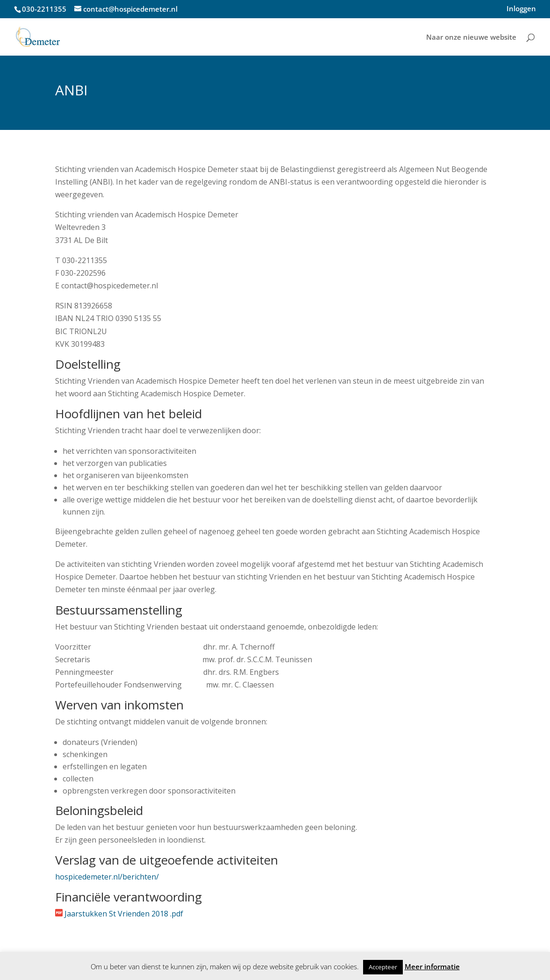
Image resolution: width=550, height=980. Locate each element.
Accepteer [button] (383, 967)
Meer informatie (432, 966)
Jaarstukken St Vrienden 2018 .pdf (124, 914)
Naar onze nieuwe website (471, 38)
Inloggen (521, 9)
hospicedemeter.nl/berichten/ (107, 877)
